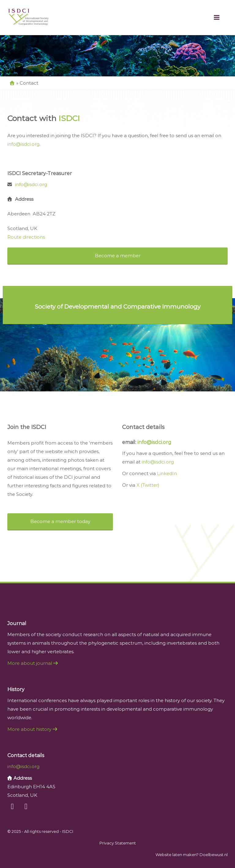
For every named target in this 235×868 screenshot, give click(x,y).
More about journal (32, 663)
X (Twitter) (148, 485)
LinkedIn (167, 473)
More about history (32, 729)
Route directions (26, 237)
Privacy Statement (118, 843)
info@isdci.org (23, 144)
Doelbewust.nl (214, 855)
